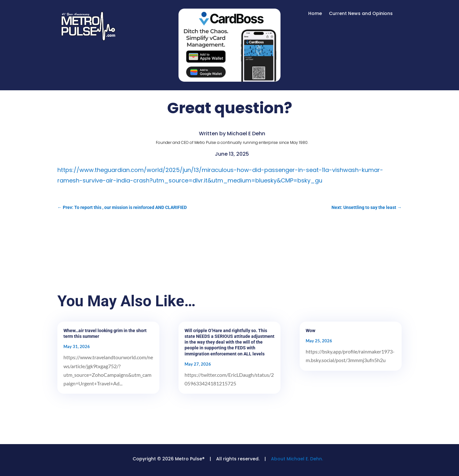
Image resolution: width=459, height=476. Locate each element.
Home (315, 14)
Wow (310, 331)
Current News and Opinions (361, 14)
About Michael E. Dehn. (297, 459)
